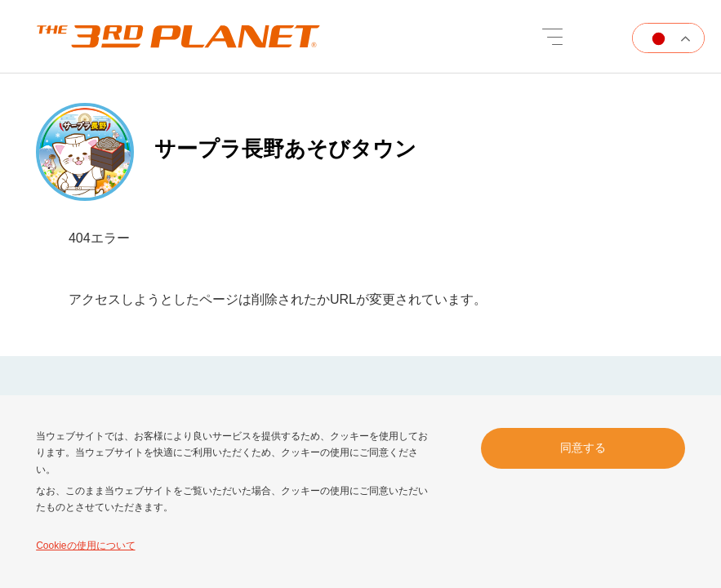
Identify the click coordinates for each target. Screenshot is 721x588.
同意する (583, 448)
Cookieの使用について (85, 546)
